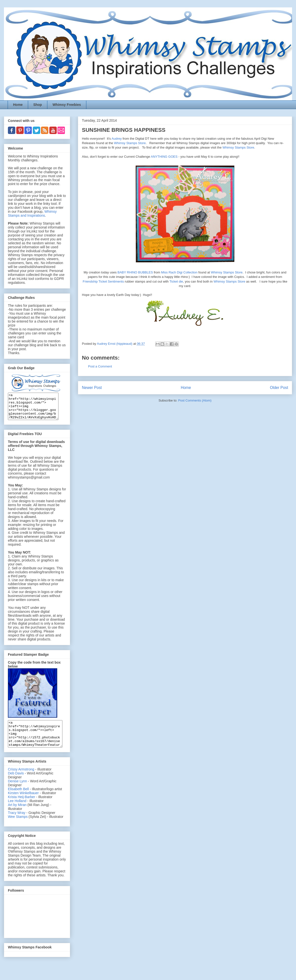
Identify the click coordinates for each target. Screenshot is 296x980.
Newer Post (92, 388)
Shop (38, 105)
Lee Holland (17, 811)
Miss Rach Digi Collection (179, 272)
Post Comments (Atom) (195, 400)
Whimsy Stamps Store (130, 143)
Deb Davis (16, 784)
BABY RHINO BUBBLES (135, 272)
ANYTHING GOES (164, 157)
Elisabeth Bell (18, 799)
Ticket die (176, 281)
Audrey (117, 139)
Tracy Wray (17, 823)
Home (18, 105)
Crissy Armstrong (21, 780)
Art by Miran (17, 815)
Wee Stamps (18, 827)
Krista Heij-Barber (22, 807)
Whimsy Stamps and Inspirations (32, 213)
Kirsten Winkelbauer (23, 803)
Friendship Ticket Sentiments (103, 281)
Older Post (279, 388)
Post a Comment (100, 366)
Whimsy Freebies (67, 105)
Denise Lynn (17, 791)
